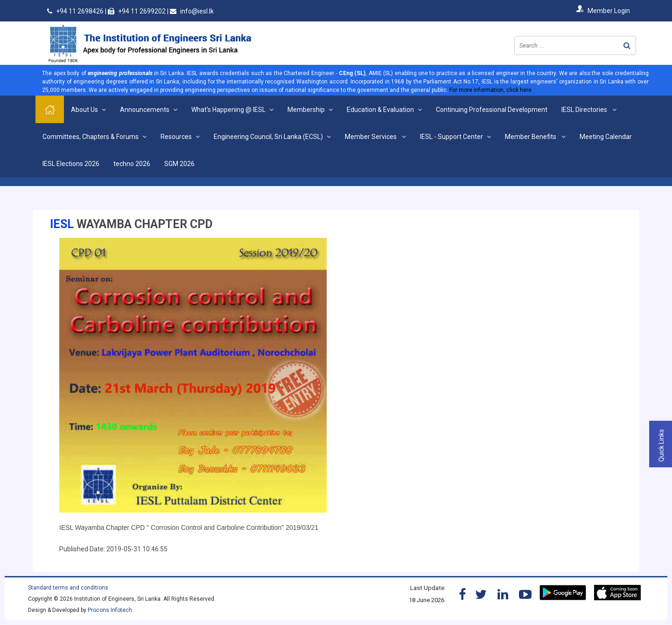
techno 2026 (132, 164)
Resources (176, 137)
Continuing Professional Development (492, 110)
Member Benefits (531, 137)
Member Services (371, 137)
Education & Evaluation (380, 110)
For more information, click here (490, 90)
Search (627, 45)
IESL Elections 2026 (71, 164)
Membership (306, 110)
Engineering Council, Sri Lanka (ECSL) (268, 137)
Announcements (145, 110)
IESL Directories (585, 110)
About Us (84, 110)
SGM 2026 (179, 164)
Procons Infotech (110, 610)
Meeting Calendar (606, 137)
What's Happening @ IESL (228, 110)
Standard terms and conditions (68, 588)
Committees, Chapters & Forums (91, 137)
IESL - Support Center (451, 137)
